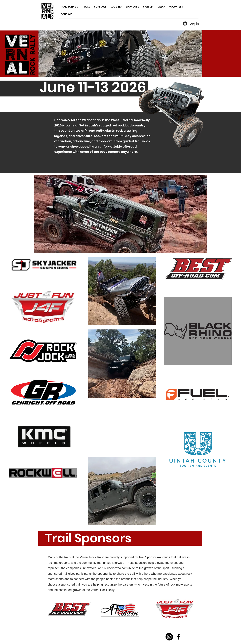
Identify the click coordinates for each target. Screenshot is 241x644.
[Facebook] (178, 637)
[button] (120, 54)
